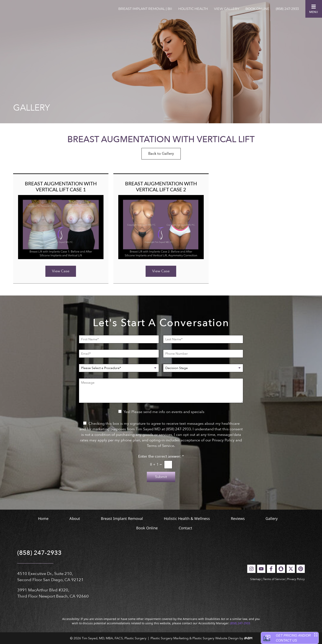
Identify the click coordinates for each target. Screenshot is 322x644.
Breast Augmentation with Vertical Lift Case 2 (161, 186)
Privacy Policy (296, 579)
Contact (190, 528)
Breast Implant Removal (118, 518)
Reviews (245, 518)
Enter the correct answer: (161, 457)
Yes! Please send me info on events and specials (164, 412)
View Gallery (227, 9)
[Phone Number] (203, 354)
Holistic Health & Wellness (188, 518)
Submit (161, 477)
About (64, 518)
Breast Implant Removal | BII (145, 9)
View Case (61, 271)
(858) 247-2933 (287, 9)
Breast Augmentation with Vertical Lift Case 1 (61, 186)
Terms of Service (274, 579)
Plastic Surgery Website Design (216, 638)
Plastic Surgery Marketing (170, 638)
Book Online (257, 9)
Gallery (285, 518)
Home (27, 518)
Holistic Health (193, 9)
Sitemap (255, 579)
